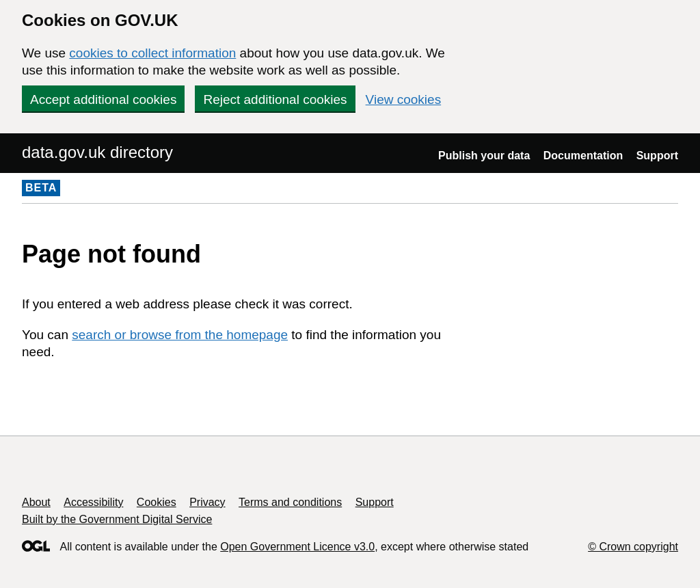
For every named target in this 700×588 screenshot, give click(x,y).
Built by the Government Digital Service (117, 519)
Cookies (157, 502)
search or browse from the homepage (180, 335)
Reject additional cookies (275, 99)
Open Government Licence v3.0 (297, 547)
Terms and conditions (290, 502)
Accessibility (93, 502)
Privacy (207, 502)
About (36, 502)
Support (657, 156)
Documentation (583, 156)
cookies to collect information (152, 53)
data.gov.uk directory (97, 152)
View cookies (404, 99)
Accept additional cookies (103, 99)
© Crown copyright (633, 547)
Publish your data (484, 156)
